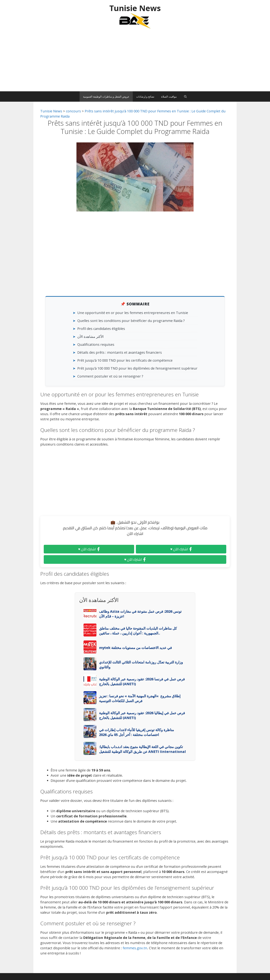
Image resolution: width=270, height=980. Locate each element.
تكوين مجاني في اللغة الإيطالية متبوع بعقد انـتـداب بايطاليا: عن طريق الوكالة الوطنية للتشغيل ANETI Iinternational (142, 749)
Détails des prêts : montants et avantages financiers (120, 352)
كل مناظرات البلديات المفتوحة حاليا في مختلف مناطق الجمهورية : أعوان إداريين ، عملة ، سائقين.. (138, 631)
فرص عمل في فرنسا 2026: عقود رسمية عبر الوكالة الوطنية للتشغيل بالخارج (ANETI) (142, 681)
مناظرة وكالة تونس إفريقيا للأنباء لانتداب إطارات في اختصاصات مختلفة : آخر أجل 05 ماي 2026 (136, 732)
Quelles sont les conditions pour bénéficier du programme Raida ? (131, 321)
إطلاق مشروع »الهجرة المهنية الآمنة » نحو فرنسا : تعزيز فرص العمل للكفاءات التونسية (140, 698)
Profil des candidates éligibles (101, 329)
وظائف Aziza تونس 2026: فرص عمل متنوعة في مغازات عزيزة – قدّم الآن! (140, 614)
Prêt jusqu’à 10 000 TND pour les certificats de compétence (125, 360)
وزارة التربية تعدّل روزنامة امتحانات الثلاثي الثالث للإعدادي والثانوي (141, 665)
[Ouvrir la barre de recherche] (185, 96)
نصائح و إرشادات (145, 96)
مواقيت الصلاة (169, 96)
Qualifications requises (96, 344)
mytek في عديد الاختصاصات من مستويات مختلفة (135, 648)
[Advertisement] (135, 62)
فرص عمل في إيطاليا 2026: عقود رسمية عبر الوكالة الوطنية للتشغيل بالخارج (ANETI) (142, 715)
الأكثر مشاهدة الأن (90, 337)
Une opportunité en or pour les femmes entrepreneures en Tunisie (133, 313)
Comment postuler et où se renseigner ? (110, 376)
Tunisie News (135, 8)
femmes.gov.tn (135, 948)
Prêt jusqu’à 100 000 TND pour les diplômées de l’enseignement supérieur (137, 368)
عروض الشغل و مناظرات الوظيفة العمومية (106, 96)
